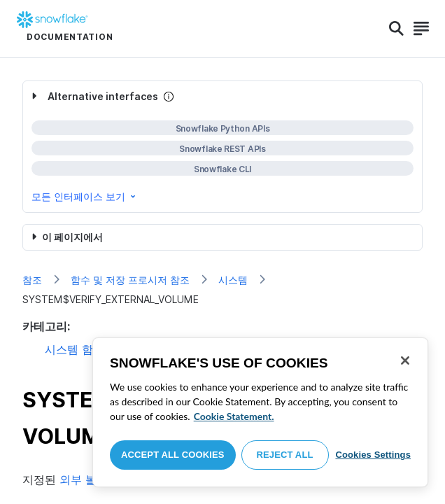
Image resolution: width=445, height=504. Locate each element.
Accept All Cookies (173, 455)
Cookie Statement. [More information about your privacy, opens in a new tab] (234, 416)
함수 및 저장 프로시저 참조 (130, 280)
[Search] (396, 29)
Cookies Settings (373, 455)
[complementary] (222, 147)
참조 (32, 280)
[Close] (405, 360)
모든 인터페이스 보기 (85, 196)
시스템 (233, 280)
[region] (260, 412)
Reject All (285, 455)
